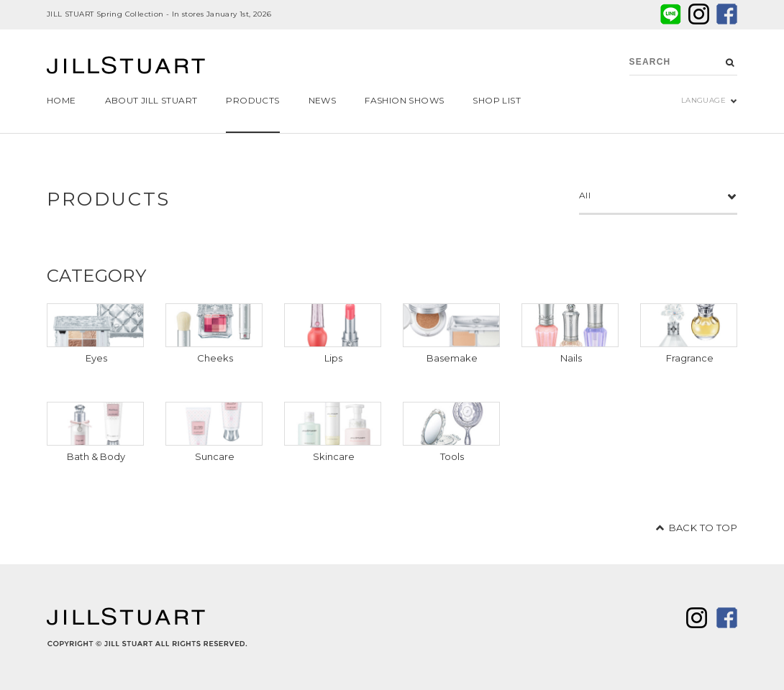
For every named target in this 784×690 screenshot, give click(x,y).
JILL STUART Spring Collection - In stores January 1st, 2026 (159, 14)
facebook (727, 14)
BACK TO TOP (703, 528)
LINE (671, 14)
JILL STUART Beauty (126, 67)
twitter (699, 14)
